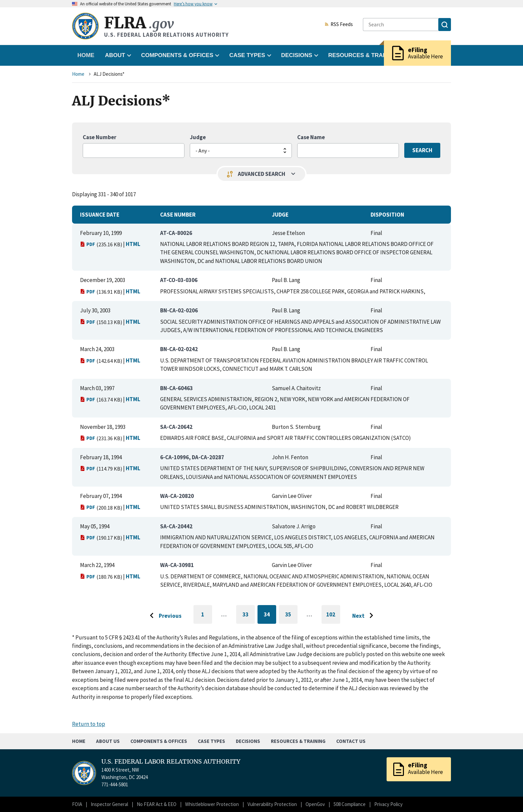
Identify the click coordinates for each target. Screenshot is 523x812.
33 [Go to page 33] (249, 616)
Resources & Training (298, 741)
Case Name (311, 137)
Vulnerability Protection (272, 804)
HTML (133, 244)
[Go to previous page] (164, 616)
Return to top (89, 724)
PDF (88, 244)
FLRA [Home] (139, 23)
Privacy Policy (388, 804)
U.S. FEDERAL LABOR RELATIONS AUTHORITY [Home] (171, 762)
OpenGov (315, 804)
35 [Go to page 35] (291, 616)
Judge (198, 137)
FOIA (77, 804)
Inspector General (109, 804)
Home (86, 55)
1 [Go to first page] (207, 617)
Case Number (100, 137)
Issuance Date (100, 215)
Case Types (211, 741)
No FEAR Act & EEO (157, 804)
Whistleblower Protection (212, 804)
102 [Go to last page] (333, 617)
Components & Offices (159, 741)
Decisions (248, 741)
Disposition (387, 215)
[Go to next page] (364, 616)
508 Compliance (350, 804)
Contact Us (351, 741)
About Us (108, 741)
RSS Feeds (339, 25)
